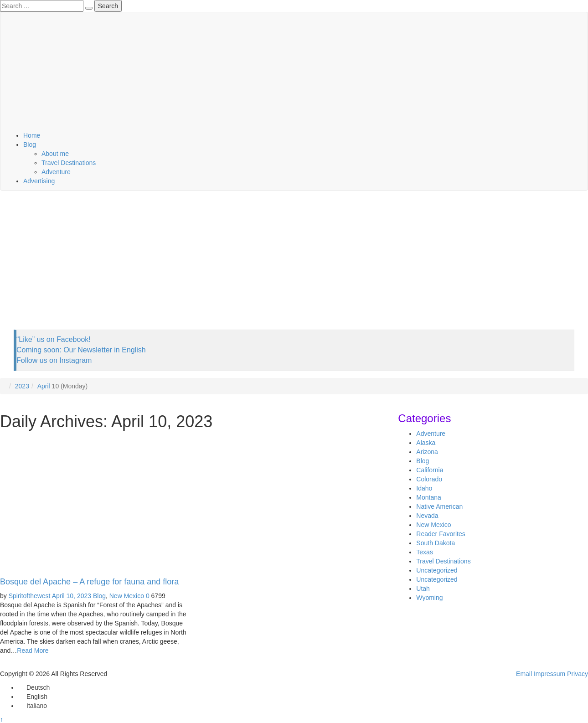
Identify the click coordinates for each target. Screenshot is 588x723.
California (430, 470)
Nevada (427, 516)
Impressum (549, 674)
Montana (428, 497)
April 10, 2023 (72, 596)
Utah (423, 589)
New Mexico (127, 596)
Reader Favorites (441, 534)
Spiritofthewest (30, 596)
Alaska (426, 443)
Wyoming (429, 598)
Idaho (424, 488)
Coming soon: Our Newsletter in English (81, 350)
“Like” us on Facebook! (54, 339)
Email (524, 674)
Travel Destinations (69, 163)
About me (55, 154)
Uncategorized (437, 570)
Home (32, 135)
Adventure (56, 172)
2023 (22, 386)
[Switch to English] (33, 697)
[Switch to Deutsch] (34, 687)
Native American (439, 506)
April (44, 386)
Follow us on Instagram (54, 360)
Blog (30, 145)
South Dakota (436, 543)
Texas (425, 552)
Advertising (39, 181)
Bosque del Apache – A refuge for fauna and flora (89, 582)
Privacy (578, 674)
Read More (33, 651)
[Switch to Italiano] (33, 706)
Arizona (427, 452)
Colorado (429, 479)
